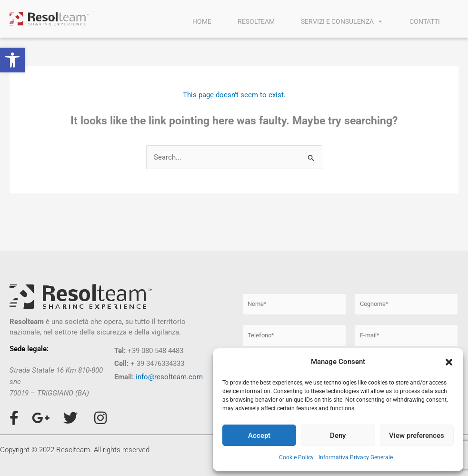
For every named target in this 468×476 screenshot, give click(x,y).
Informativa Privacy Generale (356, 457)
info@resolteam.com (169, 377)
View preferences (417, 435)
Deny (338, 435)
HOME (202, 21)
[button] (12, 60)
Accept (259, 435)
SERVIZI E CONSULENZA (342, 21)
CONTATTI (425, 21)
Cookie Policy (296, 457)
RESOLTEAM (256, 21)
